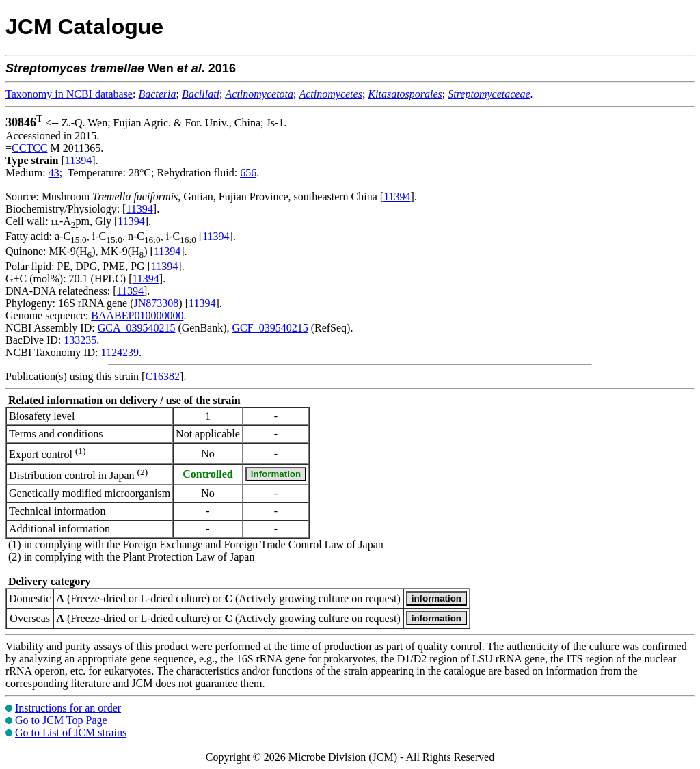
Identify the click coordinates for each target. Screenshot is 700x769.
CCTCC (29, 148)
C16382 (162, 376)
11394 (78, 160)
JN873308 (157, 303)
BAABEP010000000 (137, 315)
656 (248, 173)
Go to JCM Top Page (61, 720)
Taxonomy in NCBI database (69, 94)
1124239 (119, 352)
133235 (80, 340)
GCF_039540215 (270, 328)
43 (54, 173)
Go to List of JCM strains (71, 732)
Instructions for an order (68, 708)
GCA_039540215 (137, 328)
